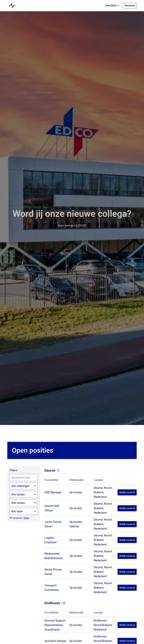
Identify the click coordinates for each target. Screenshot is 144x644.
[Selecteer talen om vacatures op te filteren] (24, 511)
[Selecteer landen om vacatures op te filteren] (24, 494)
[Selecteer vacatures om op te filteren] (24, 486)
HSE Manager (53, 492)
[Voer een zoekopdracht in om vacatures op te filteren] (24, 478)
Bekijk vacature (127, 492)
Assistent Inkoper (55, 641)
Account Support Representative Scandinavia (55, 625)
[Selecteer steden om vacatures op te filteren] (24, 503)
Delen (26, 518)
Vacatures (130, 6)
